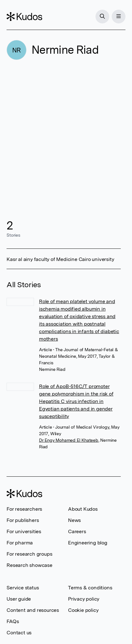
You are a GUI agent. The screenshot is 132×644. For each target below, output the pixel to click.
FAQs (13, 621)
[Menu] (119, 17)
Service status (23, 588)
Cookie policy (83, 610)
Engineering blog (88, 543)
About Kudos (83, 509)
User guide (19, 599)
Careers (77, 531)
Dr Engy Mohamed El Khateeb (69, 440)
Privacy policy (84, 599)
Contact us (19, 633)
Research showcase (29, 565)
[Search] (102, 17)
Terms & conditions (90, 588)
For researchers (24, 509)
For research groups (29, 554)
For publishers (23, 520)
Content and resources (33, 610)
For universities (24, 531)
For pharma (20, 543)
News (74, 520)
